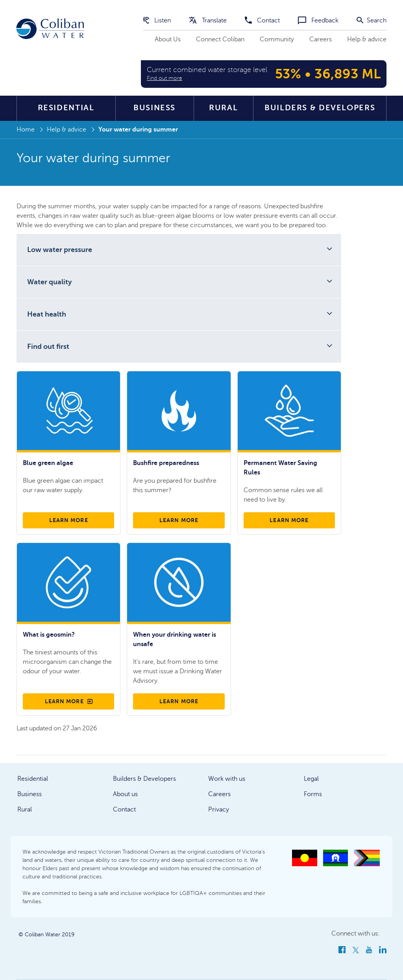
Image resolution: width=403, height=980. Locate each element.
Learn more (69, 520)
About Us (168, 39)
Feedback (318, 20)
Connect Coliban (220, 39)
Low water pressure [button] (60, 250)
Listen (157, 20)
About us (125, 794)
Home (26, 130)
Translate (208, 20)
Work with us (227, 779)
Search (372, 20)
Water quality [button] (49, 282)
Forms (313, 794)
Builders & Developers (320, 108)
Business (154, 108)
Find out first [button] (48, 346)
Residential (66, 108)
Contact (262, 20)
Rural (223, 108)
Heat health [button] (47, 314)
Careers (321, 39)
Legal (311, 779)
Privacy (219, 810)
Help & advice (367, 39)
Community (277, 39)
